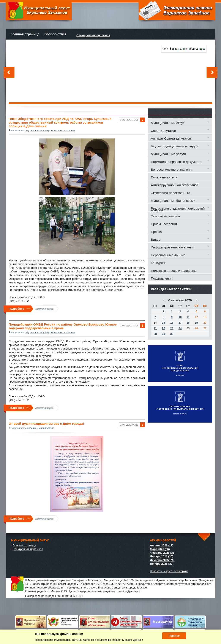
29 (163, 334)
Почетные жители (164, 177)
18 (188, 323)
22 (163, 328)
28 (155, 334)
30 (172, 334)
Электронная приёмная (28, 549)
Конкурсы (158, 263)
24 (180, 328)
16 (172, 323)
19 (196, 323)
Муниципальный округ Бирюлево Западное (39, 11)
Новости (31, 428)
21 (155, 328)
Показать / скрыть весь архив (169, 571)
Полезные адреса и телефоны (174, 271)
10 (180, 317)
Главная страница (25, 34)
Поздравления (46, 428)
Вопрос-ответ (55, 34)
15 (163, 323)
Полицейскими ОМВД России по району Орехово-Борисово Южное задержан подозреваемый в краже (63, 326)
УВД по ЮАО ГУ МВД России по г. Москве (50, 130)
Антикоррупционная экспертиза (174, 185)
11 (188, 317)
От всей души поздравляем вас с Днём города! (46, 424)
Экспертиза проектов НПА (170, 193)
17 (180, 323)
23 (172, 328)
